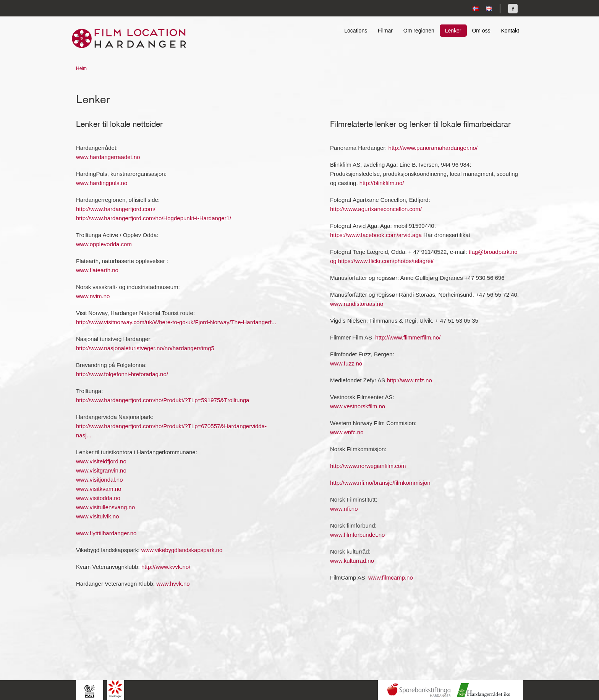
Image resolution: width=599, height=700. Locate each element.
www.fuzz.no (346, 363)
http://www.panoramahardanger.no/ (433, 148)
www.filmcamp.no (391, 577)
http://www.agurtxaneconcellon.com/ (376, 209)
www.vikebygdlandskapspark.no (182, 550)
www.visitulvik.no (98, 516)
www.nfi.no (344, 509)
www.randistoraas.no (357, 304)
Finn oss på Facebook (513, 9)
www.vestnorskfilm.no (358, 406)
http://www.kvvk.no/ (166, 567)
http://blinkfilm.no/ (382, 183)
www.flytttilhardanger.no (106, 533)
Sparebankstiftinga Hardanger (419, 690)
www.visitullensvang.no (105, 507)
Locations (356, 31)
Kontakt (510, 31)
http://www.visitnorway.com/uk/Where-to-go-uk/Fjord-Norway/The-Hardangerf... (176, 322)
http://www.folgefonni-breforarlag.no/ (122, 374)
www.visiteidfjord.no (101, 461)
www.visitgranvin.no (101, 470)
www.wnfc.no (347, 432)
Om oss (481, 31)
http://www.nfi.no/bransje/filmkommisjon (380, 483)
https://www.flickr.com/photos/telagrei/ (386, 261)
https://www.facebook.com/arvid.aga (376, 235)
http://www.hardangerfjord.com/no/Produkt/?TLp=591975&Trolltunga (163, 400)
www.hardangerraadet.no (108, 157)
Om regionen (419, 31)
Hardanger (116, 689)
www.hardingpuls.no (102, 183)
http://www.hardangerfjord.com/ (116, 209)
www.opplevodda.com (104, 244)
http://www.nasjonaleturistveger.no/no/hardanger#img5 (145, 348)
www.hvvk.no (173, 584)
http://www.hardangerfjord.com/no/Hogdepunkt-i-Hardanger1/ (154, 218)
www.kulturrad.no (352, 561)
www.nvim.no (93, 296)
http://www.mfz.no (409, 380)
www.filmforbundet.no (357, 535)
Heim (81, 68)
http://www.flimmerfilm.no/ (408, 337)
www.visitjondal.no (100, 480)
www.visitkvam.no (99, 489)
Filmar (385, 31)
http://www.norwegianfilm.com (368, 466)
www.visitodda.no (98, 498)
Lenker (453, 31)
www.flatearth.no (97, 270)
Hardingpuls (90, 691)
